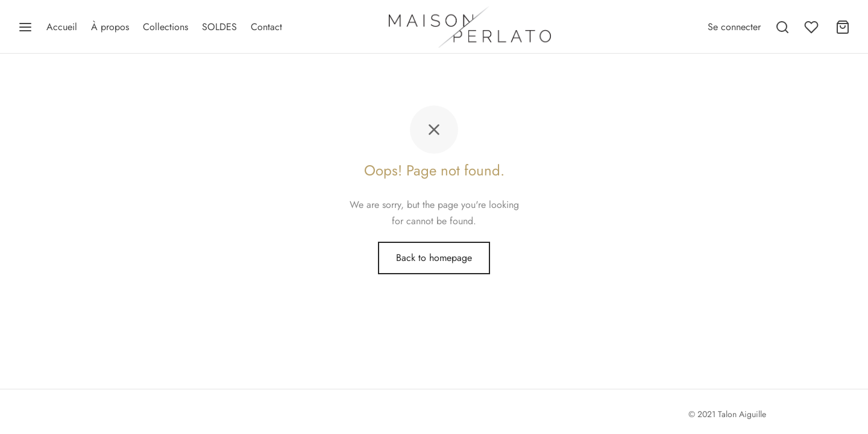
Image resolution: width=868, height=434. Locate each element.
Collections (165, 27)
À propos (110, 27)
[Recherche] (782, 27)
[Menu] (25, 27)
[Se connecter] (734, 27)
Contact (266, 27)
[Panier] (843, 27)
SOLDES (219, 27)
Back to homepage (434, 258)
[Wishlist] (813, 27)
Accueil (62, 27)
